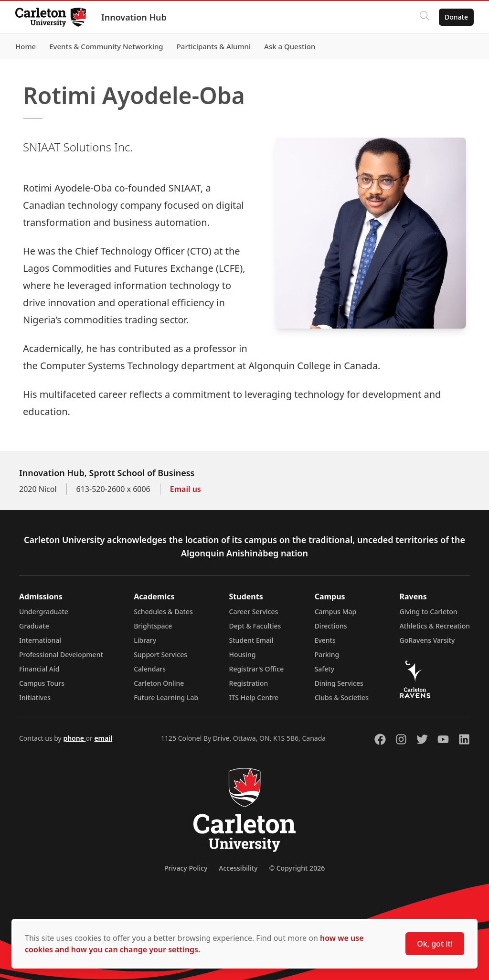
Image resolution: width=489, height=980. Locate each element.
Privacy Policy (186, 868)
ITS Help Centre (254, 698)
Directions (331, 626)
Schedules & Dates (163, 612)
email (103, 738)
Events (325, 640)
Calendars (150, 669)
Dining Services (339, 683)
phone (74, 738)
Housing (243, 655)
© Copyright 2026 (297, 868)
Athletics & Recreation (435, 626)
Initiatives (35, 698)
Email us (186, 489)
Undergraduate (44, 612)
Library (145, 640)
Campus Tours (42, 683)
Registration (249, 683)
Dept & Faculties (255, 626)
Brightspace (153, 626)
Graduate (34, 626)
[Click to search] (425, 17)
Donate (456, 17)
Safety (325, 669)
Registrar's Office (257, 669)
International (40, 640)
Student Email (251, 640)
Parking (327, 655)
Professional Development (61, 655)
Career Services (254, 612)
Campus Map (336, 612)
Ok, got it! (435, 944)
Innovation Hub (134, 17)
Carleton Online (159, 683)
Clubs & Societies (342, 698)
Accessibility (238, 868)
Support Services (160, 655)
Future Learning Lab (166, 698)
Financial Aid (39, 669)
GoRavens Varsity (427, 640)
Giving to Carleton (429, 612)
